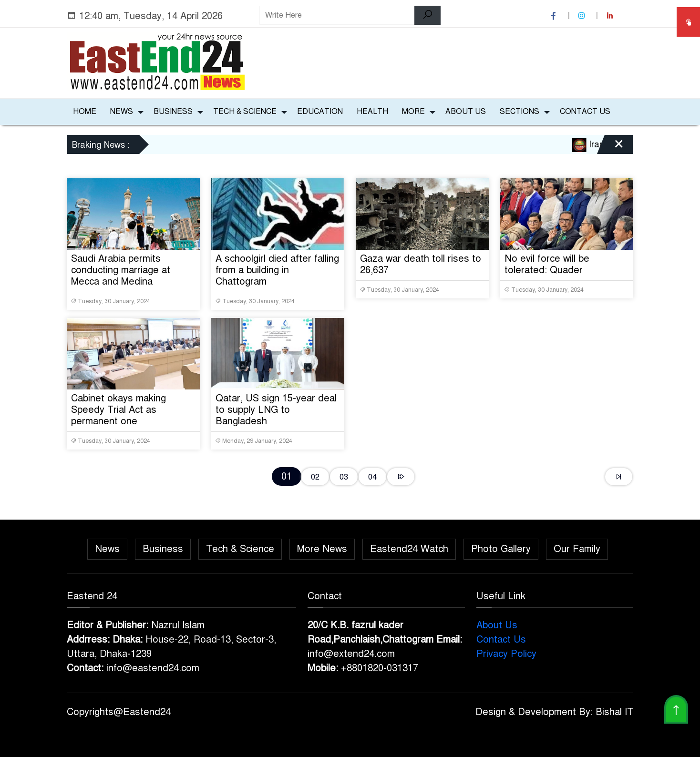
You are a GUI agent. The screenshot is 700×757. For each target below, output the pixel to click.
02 (315, 477)
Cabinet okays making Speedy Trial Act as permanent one (118, 410)
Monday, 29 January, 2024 (254, 441)
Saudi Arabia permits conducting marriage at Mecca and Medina (121, 270)
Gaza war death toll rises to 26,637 (421, 264)
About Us (466, 112)
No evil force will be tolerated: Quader (547, 264)
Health (372, 112)
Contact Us (585, 112)
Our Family (577, 549)
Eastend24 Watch (409, 549)
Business (173, 112)
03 (344, 477)
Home (85, 112)
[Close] (610, 148)
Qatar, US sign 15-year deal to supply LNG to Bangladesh (276, 410)
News (122, 112)
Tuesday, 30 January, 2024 (110, 301)
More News (322, 549)
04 (372, 477)
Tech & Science (245, 112)
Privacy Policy (506, 654)
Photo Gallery (501, 549)
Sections (520, 112)
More (413, 112)
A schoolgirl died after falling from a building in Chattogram (277, 270)
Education (320, 112)
